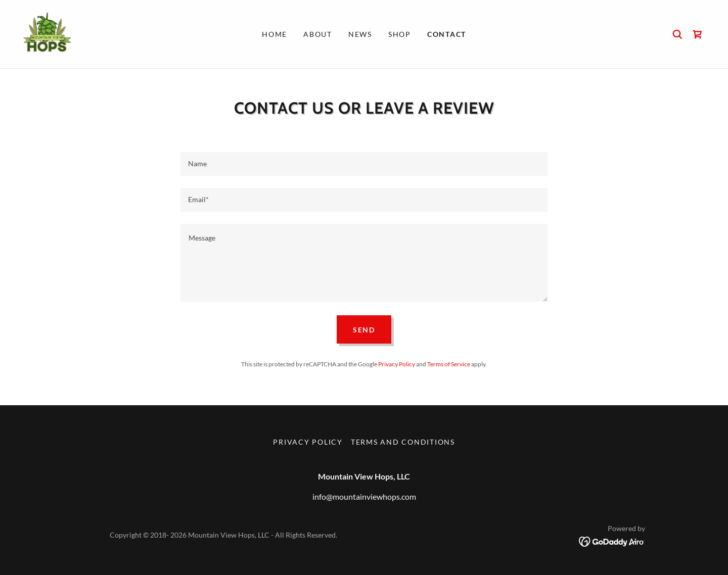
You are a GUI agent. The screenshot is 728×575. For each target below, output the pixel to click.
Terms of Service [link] (449, 364)
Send (364, 330)
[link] (46, 33)
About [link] (318, 34)
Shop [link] (400, 34)
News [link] (360, 34)
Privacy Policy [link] (397, 364)
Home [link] (275, 34)
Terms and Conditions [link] (403, 442)
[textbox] (364, 164)
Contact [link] (447, 34)
